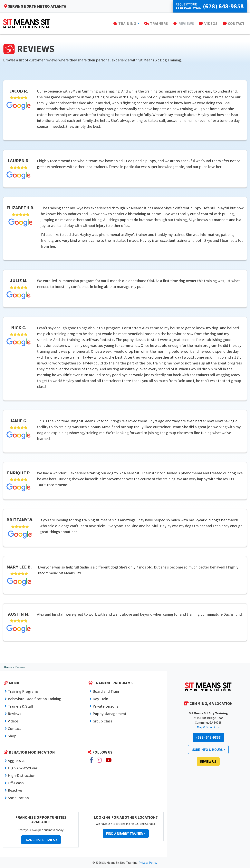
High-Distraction (22, 775)
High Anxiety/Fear (23, 768)
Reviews (14, 714)
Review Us (208, 761)
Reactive (15, 790)
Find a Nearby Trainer (126, 833)
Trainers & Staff (20, 706)
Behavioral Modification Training (34, 699)
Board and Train (106, 691)
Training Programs (23, 691)
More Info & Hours (208, 750)
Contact (14, 728)
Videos (13, 721)
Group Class (102, 721)
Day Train (100, 699)
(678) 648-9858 (208, 737)
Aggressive (17, 761)
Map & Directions (208, 727)
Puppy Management (110, 714)
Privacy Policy (148, 863)
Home (8, 667)
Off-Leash (16, 783)
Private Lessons (105, 706)
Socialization (18, 798)
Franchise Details (41, 840)
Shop (12, 736)
